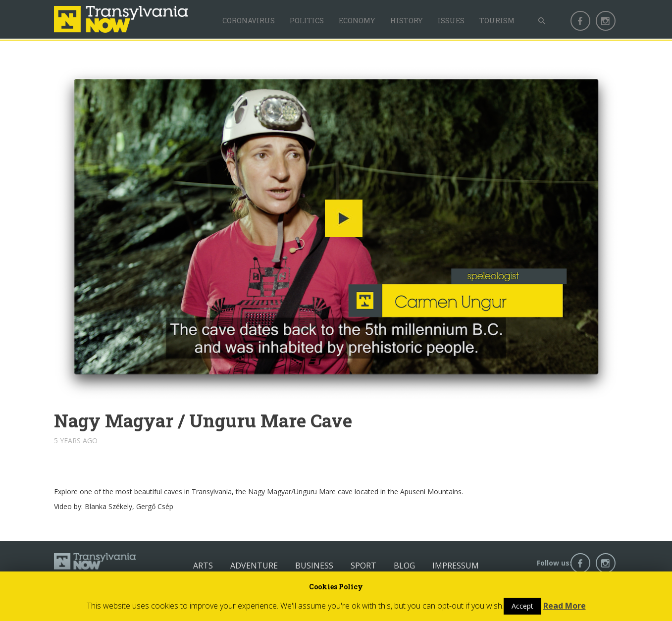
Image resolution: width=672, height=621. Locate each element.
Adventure (254, 566)
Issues (451, 21)
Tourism (497, 21)
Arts (203, 566)
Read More (565, 606)
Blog (404, 566)
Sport (363, 566)
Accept (522, 606)
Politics (307, 21)
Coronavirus (249, 21)
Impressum (456, 566)
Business (314, 566)
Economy (357, 21)
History (407, 21)
